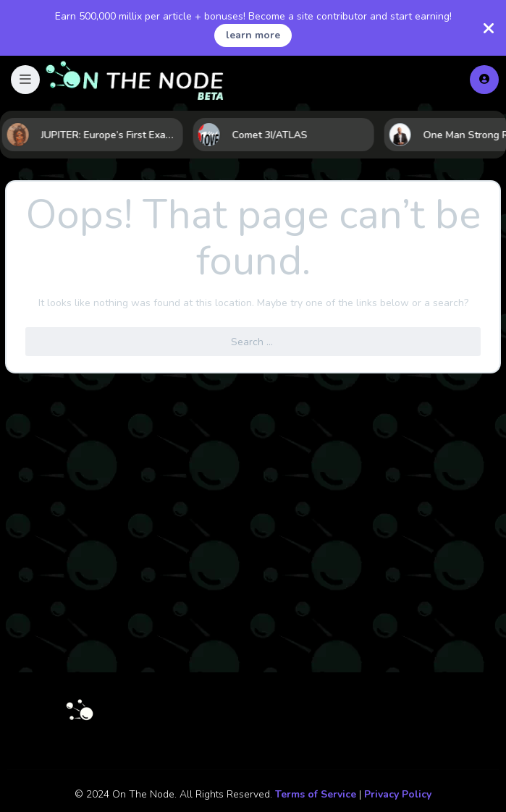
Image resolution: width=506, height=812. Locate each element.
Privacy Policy (398, 794)
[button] (25, 80)
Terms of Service (316, 794)
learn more (253, 35)
